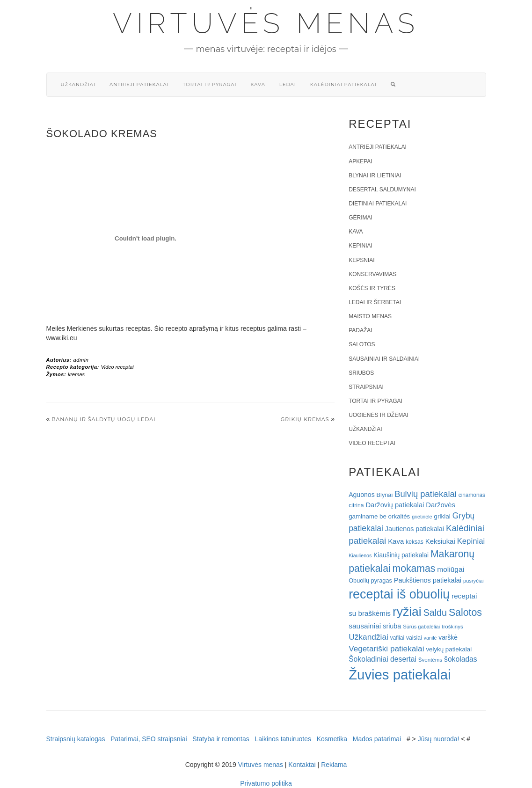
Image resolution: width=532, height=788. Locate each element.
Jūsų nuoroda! (439, 739)
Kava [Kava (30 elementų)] (396, 541)
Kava (258, 84)
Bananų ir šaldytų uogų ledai (103, 419)
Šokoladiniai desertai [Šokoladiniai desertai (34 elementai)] (383, 659)
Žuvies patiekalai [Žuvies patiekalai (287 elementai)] (400, 675)
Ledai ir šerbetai (375, 302)
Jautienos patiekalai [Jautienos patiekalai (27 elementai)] (415, 529)
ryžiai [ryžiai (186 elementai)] (407, 612)
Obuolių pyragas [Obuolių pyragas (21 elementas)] (370, 580)
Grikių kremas (305, 419)
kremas (76, 374)
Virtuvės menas (266, 23)
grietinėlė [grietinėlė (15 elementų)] (422, 517)
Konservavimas (372, 274)
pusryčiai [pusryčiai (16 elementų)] (474, 581)
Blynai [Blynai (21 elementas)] (385, 495)
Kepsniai (361, 260)
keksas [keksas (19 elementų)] (415, 542)
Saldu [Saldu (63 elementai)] (435, 613)
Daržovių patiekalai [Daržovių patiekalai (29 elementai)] (395, 505)
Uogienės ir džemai (378, 415)
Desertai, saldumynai (382, 190)
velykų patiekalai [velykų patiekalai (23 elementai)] (449, 649)
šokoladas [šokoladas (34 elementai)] (461, 659)
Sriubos (361, 373)
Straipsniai (366, 387)
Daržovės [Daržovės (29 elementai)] (441, 505)
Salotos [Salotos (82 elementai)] (465, 613)
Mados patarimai (377, 739)
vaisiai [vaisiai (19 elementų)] (414, 638)
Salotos (362, 344)
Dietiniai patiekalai (378, 204)
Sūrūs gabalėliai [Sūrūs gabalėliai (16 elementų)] (421, 627)
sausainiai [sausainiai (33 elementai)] (365, 626)
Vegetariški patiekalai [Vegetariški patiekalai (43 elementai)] (386, 649)
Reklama (334, 765)
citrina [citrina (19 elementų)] (356, 505)
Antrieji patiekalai (139, 84)
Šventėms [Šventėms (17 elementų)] (430, 660)
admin (81, 360)
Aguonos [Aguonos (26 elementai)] (362, 495)
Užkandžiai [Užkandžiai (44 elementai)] (368, 637)
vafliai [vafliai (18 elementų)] (397, 638)
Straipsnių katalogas (76, 739)
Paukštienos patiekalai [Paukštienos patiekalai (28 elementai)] (428, 580)
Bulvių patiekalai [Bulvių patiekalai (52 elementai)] (426, 494)
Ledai (288, 84)
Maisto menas (370, 316)
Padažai (360, 330)
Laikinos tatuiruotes (283, 739)
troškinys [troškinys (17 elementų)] (452, 627)
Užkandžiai (78, 84)
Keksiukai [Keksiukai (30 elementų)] (440, 541)
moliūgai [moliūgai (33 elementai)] (451, 569)
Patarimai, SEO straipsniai (149, 739)
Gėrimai (361, 218)
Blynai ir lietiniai (375, 175)
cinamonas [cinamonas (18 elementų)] (472, 495)
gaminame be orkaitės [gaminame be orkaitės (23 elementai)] (379, 516)
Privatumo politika (266, 783)
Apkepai (360, 161)
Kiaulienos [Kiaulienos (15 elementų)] (360, 555)
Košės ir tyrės (372, 288)
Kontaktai (302, 765)
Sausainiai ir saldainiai (384, 359)
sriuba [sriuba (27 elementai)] (392, 626)
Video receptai (117, 367)
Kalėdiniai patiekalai (343, 84)
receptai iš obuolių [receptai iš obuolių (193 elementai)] (399, 594)
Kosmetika (332, 739)
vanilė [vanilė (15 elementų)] (430, 638)
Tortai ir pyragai (210, 84)
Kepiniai (361, 246)
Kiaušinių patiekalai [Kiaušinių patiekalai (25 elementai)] (401, 555)
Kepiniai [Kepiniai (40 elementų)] (471, 541)
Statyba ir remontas (221, 739)
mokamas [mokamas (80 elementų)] (414, 568)
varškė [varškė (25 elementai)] (448, 638)
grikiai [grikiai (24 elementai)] (442, 516)
